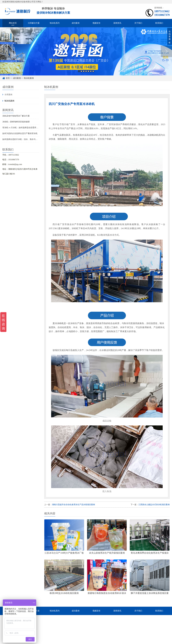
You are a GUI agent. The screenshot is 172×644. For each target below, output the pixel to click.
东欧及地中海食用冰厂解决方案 (16, 116)
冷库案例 (8, 95)
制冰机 (155, 135)
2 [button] (81, 71)
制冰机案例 (29, 78)
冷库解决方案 (34, 23)
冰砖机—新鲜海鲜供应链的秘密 (16, 122)
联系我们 (159, 23)
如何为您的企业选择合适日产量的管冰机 (20, 133)
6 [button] (91, 71)
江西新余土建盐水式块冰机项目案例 (154, 505)
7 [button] (93, 71)
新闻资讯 (117, 23)
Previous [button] (6, 51)
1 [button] (79, 71)
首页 (8, 78)
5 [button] (88, 71)
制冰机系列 (55, 23)
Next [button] (166, 51)
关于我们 (138, 23)
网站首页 (13, 23)
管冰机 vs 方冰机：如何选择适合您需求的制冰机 (23, 128)
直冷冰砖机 (64, 228)
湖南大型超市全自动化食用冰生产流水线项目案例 (73, 505)
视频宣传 (96, 23)
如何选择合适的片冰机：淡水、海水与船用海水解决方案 (27, 139)
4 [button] (86, 71)
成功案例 (76, 23)
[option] (86, 51)
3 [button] (84, 71)
